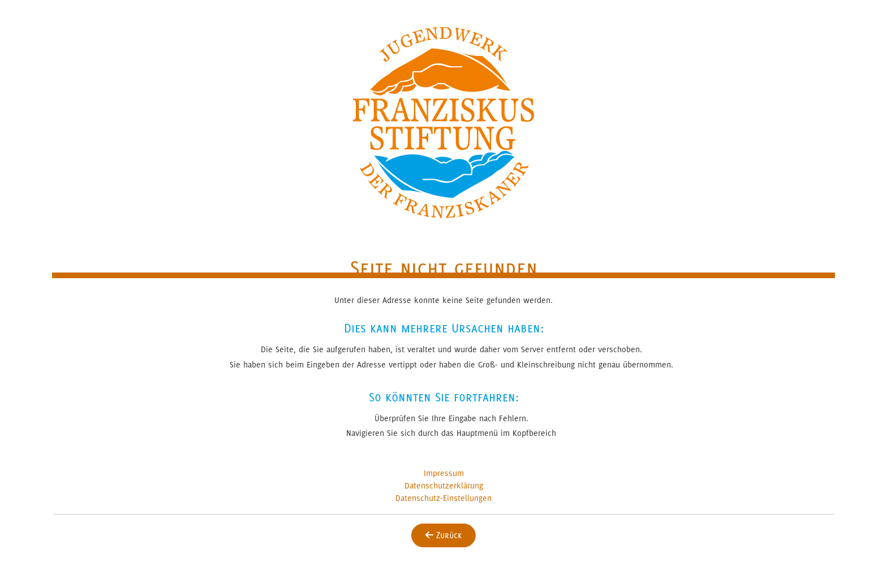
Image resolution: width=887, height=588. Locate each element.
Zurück (444, 535)
